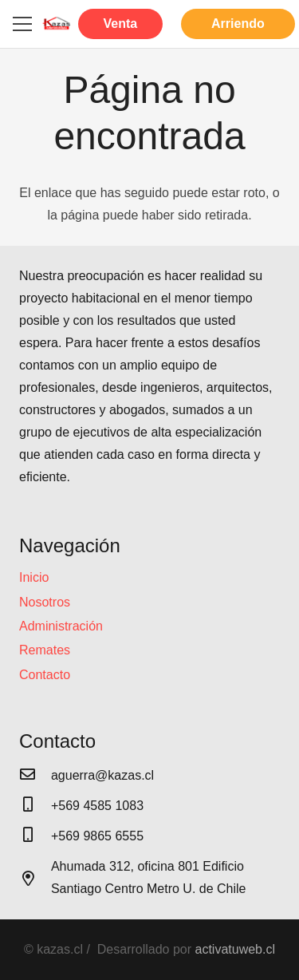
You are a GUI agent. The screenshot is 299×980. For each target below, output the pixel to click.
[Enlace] (57, 24)
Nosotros (45, 602)
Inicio (34, 577)
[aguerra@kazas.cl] (35, 776)
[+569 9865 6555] (35, 836)
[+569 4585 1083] (35, 806)
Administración (61, 626)
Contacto (45, 675)
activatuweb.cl (236, 949)
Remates (45, 650)
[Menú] (22, 24)
